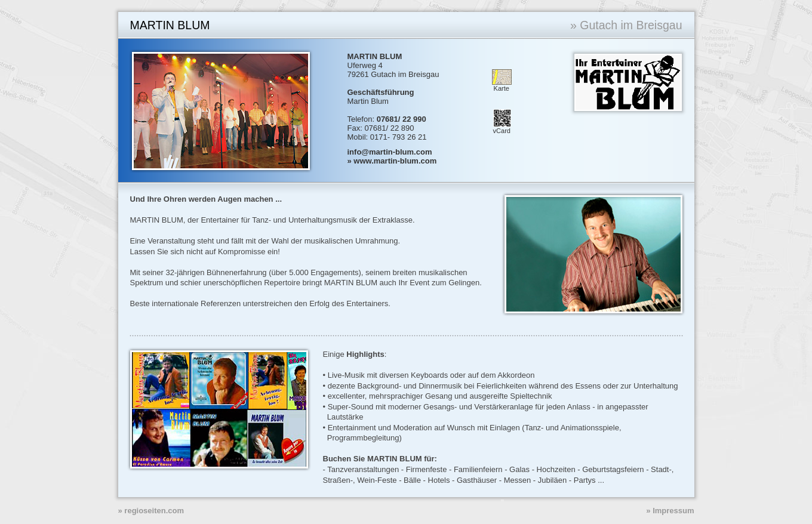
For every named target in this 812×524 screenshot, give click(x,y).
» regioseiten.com (151, 511)
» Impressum (670, 511)
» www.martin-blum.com (392, 161)
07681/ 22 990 (402, 119)
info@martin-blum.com (390, 152)
